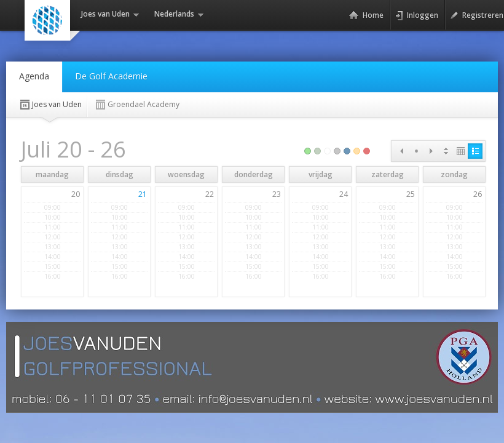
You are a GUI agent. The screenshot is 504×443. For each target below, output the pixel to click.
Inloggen (417, 15)
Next (431, 151)
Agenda (34, 76)
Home (366, 15)
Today (416, 151)
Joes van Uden (50, 105)
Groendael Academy (137, 105)
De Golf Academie (111, 76)
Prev (401, 151)
